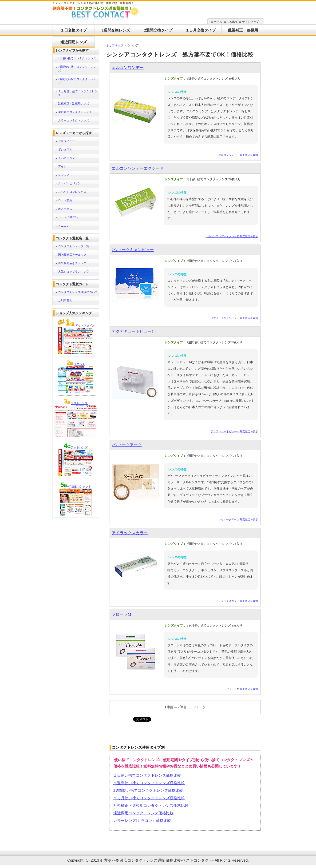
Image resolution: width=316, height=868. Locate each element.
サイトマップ (250, 22)
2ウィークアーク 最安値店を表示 (239, 519)
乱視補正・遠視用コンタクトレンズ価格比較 (151, 806)
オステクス (65, 209)
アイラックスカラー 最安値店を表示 (237, 601)
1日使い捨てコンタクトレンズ (77, 58)
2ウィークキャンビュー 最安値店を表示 (235, 318)
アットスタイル (85, 325)
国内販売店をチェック (72, 255)
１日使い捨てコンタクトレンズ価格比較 (147, 775)
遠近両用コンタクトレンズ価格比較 (143, 813)
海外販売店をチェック (72, 263)
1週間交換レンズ (116, 30)
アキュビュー (67, 141)
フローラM (121, 614)
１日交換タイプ (74, 30)
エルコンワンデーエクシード (138, 168)
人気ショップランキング (74, 272)
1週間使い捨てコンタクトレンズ (77, 69)
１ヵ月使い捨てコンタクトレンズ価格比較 (149, 798)
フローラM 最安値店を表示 (242, 689)
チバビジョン (67, 158)
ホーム (218, 22)
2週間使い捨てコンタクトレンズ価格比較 (148, 790)
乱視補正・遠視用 (243, 30)
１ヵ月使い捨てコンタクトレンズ (78, 93)
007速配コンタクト (79, 486)
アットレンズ (79, 447)
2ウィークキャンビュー (133, 250)
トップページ (115, 45)
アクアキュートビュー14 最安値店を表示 (234, 431)
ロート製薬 (65, 200)
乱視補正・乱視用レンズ (74, 104)
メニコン (64, 226)
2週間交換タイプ (158, 30)
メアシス (79, 364)
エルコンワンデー (128, 68)
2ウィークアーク (127, 445)
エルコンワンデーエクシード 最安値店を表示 (232, 236)
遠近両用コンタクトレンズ (75, 112)
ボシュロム (65, 149)
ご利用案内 (65, 301)
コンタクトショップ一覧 (74, 246)
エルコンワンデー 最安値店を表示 (238, 155)
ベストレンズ (79, 403)
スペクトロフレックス (72, 192)
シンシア (64, 175)
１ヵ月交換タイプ (201, 30)
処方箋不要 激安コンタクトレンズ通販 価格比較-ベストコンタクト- (157, 860)
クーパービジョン (69, 183)
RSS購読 (232, 22)
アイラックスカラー (130, 533)
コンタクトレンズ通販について (78, 292)
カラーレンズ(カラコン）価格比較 (142, 821)
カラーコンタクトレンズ (74, 121)
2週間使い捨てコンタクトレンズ (77, 81)
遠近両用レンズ (74, 42)
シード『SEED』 (69, 217)
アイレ (62, 166)
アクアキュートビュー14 (134, 332)
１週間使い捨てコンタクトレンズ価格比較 (149, 783)
